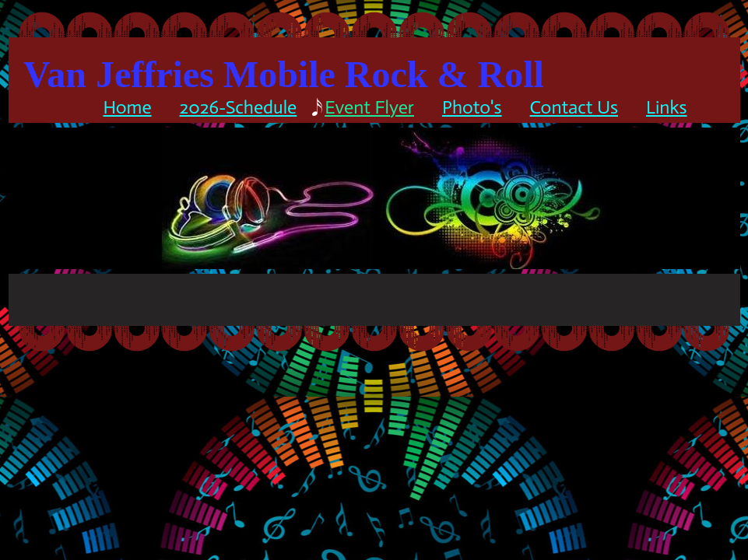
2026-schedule (239, 107)
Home (127, 107)
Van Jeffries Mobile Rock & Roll (284, 74)
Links (667, 107)
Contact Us (574, 107)
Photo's (472, 107)
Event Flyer (369, 107)
